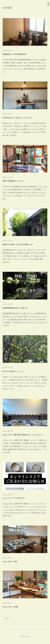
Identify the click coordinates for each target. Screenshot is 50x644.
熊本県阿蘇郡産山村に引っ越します (15, 308)
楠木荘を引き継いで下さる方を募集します (18, 245)
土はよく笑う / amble (10, 607)
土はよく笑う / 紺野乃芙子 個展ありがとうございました (23, 435)
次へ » (8, 618)
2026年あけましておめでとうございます (17, 118)
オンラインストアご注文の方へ (14, 498)
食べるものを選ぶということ (13, 371)
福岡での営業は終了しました (13, 181)
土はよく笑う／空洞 (10, 562)
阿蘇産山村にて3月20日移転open (15, 54)
